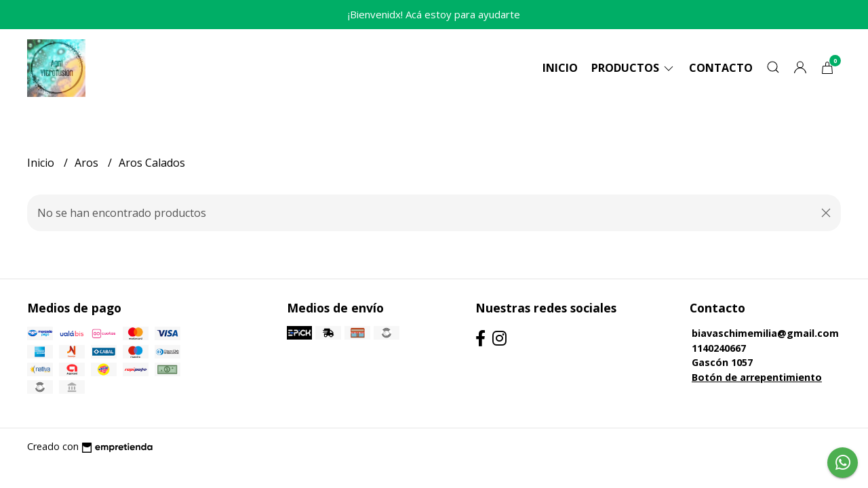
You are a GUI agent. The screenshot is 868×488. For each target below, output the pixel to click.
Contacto (721, 68)
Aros (88, 163)
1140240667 (719, 348)
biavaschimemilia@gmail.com (765, 333)
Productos (633, 68)
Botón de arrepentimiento (757, 377)
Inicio (560, 68)
